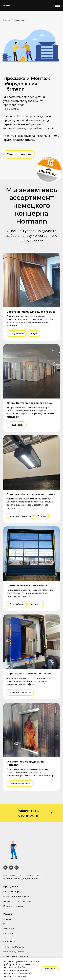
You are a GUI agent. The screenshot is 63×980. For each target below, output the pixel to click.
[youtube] (11, 868)
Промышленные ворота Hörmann (28, 586)
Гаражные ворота (13, 892)
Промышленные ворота (16, 896)
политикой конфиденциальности (18, 974)
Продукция (20, 20)
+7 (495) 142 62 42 (16, 947)
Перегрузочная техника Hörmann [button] (29, 674)
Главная (7, 20)
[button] (19, 154)
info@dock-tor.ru (19, 956)
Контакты (9, 941)
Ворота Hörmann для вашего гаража (31, 312)
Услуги (8, 914)
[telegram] (17, 868)
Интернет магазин (13, 906)
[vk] (5, 868)
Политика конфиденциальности (20, 878)
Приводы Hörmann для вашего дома (31, 494)
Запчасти (8, 934)
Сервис (7, 919)
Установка (9, 929)
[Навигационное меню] (57, 5)
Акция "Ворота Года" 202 (17, 901)
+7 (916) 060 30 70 (18, 951)
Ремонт (7, 924)
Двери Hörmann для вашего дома (29, 403)
